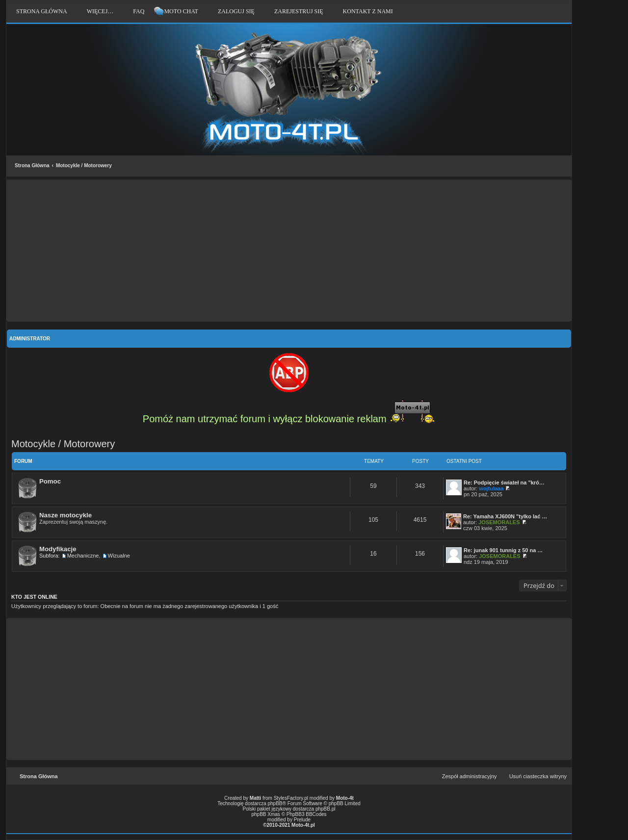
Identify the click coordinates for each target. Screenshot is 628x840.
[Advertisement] (289, 251)
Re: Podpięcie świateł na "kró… (504, 483)
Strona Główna (32, 165)
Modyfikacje (58, 549)
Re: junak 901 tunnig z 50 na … (503, 550)
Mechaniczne (83, 556)
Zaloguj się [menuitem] (236, 11)
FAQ (139, 11)
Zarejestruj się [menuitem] (299, 11)
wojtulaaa (491, 488)
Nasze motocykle (65, 515)
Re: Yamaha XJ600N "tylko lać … (505, 516)
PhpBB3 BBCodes (307, 814)
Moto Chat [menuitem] (181, 11)
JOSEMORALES (499, 522)
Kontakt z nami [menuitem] (368, 11)
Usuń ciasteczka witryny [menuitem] (538, 776)
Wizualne (119, 556)
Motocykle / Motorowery (84, 165)
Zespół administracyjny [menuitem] (470, 776)
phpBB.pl (326, 809)
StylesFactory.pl (291, 798)
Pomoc (50, 481)
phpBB (275, 803)
